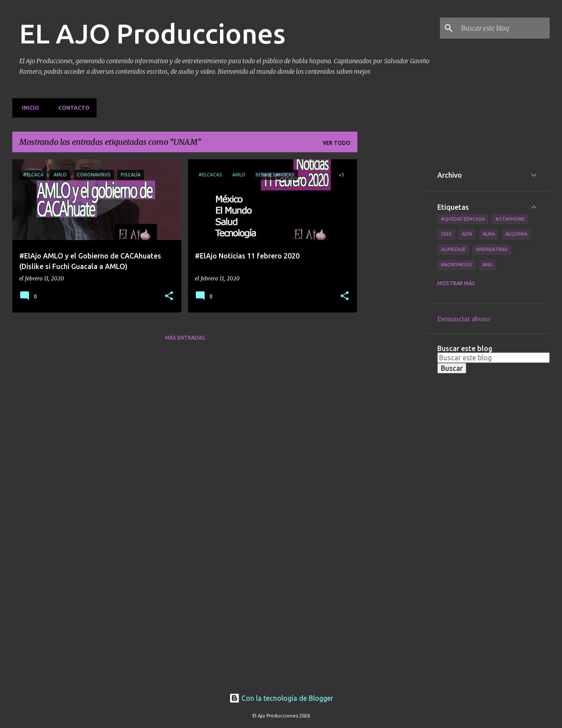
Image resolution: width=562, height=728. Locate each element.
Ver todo (337, 143)
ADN (467, 234)
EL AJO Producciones (152, 33)
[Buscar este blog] (504, 28)
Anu (487, 265)
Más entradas (185, 338)
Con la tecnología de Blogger (281, 698)
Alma (489, 234)
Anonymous (456, 265)
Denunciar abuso (464, 319)
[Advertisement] (392, 291)
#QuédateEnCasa (463, 219)
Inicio (28, 108)
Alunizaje (453, 249)
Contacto (71, 108)
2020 (446, 234)
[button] (169, 296)
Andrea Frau (492, 249)
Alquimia (516, 234)
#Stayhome (510, 219)
